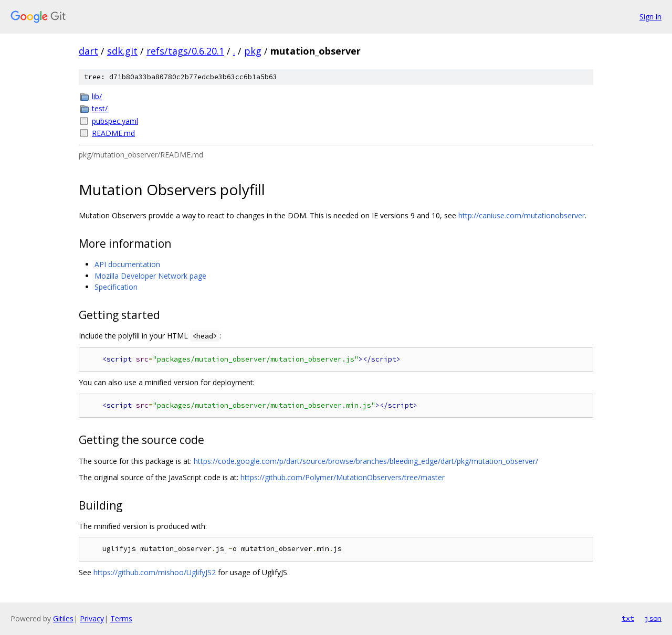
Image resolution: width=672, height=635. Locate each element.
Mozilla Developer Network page (150, 276)
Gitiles (63, 618)
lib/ (97, 96)
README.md (113, 133)
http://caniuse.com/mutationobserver (522, 215)
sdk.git (122, 51)
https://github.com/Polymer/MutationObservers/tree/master (343, 477)
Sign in (650, 17)
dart (88, 51)
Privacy (92, 618)
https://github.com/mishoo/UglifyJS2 (155, 572)
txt (628, 618)
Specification (116, 287)
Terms (121, 618)
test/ (100, 108)
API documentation (127, 264)
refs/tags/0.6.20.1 (185, 51)
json (653, 618)
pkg (253, 51)
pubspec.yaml (115, 121)
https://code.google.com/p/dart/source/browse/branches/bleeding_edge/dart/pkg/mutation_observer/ (366, 461)
